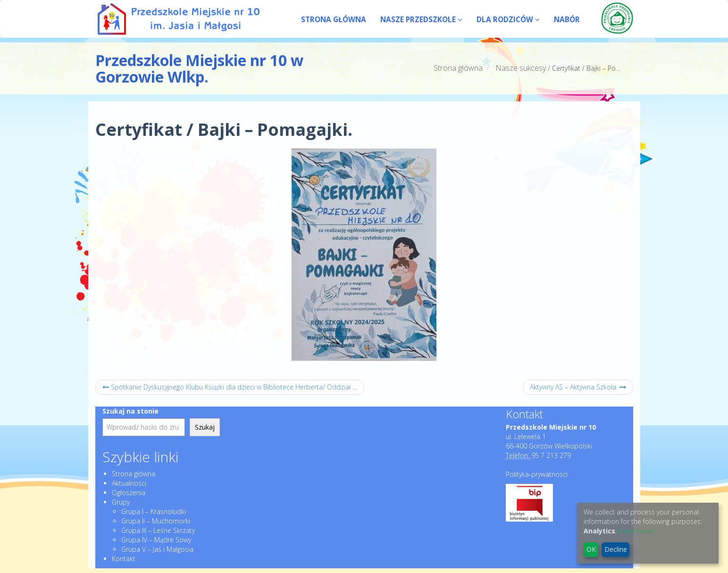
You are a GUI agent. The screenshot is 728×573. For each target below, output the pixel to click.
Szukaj (205, 427)
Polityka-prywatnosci (537, 474)
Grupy (121, 502)
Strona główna (458, 68)
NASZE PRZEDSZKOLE (421, 20)
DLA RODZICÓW (508, 20)
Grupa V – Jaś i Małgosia (157, 549)
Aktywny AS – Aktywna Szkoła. (578, 387)
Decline (616, 549)
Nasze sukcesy (521, 68)
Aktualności (129, 483)
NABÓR (567, 20)
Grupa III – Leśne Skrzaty (158, 530)
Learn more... (638, 531)
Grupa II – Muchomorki (156, 521)
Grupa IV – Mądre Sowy (156, 540)
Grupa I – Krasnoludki (154, 511)
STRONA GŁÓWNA (334, 20)
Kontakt (124, 559)
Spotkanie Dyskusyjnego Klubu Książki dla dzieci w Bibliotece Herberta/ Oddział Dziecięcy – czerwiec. (233, 387)
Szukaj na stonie (130, 411)
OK (591, 549)
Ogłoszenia (129, 493)
